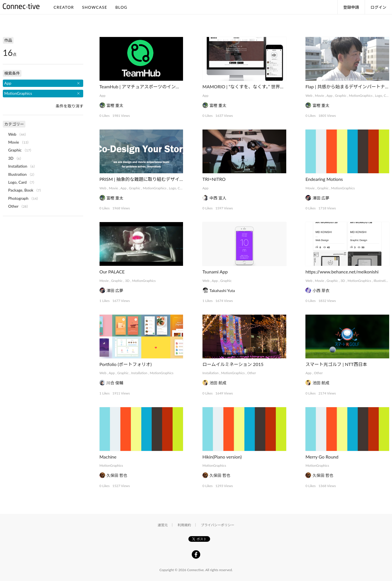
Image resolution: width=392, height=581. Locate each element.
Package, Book (21, 190)
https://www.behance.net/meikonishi (342, 272)
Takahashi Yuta (222, 290)
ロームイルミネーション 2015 (233, 364)
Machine (108, 457)
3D (127, 281)
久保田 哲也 (117, 475)
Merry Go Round (322, 457)
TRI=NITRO (214, 179)
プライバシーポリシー (218, 525)
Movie (320, 96)
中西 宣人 (218, 198)
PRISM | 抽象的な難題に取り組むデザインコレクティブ (155, 179)
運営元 (163, 525)
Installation (139, 373)
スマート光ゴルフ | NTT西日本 (336, 364)
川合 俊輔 (115, 383)
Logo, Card (383, 96)
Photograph (18, 198)
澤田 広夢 (321, 198)
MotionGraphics (361, 96)
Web (309, 96)
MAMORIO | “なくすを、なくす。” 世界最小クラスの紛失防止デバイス (273, 86)
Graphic (341, 96)
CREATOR (64, 7)
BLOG (121, 7)
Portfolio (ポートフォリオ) (126, 364)
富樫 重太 (115, 105)
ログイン (378, 7)
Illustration (382, 281)
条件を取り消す (69, 106)
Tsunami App (215, 272)
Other (252, 373)
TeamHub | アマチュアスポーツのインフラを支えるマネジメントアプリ (171, 86)
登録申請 (351, 7)
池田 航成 (218, 383)
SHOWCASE (95, 7)
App (103, 96)
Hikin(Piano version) (222, 457)
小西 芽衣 (321, 290)
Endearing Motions (324, 179)
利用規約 (184, 525)
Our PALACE (112, 272)
